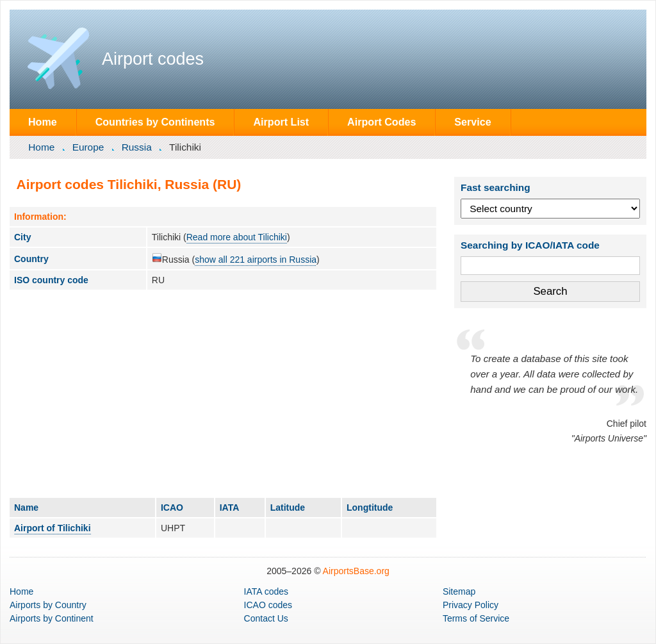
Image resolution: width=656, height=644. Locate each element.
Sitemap (459, 591)
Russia (137, 147)
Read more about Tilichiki (237, 237)
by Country (48, 605)
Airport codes (153, 59)
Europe (88, 147)
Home (43, 122)
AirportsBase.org (356, 571)
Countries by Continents (155, 122)
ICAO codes (268, 605)
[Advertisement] (223, 393)
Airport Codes (381, 122)
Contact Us (266, 618)
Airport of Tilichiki (53, 528)
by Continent (52, 618)
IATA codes (266, 591)
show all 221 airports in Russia (256, 260)
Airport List (281, 122)
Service (472, 122)
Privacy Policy (471, 605)
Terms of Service (476, 618)
